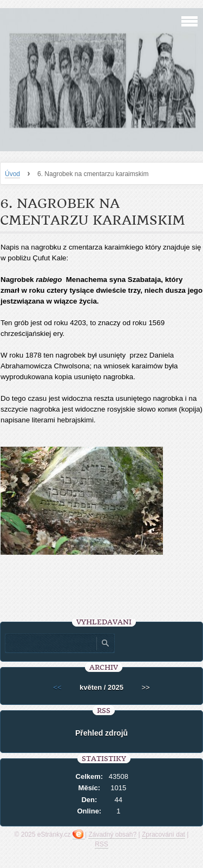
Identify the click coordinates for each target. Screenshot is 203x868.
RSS (101, 844)
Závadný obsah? (112, 835)
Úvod (12, 174)
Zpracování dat (163, 835)
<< (57, 687)
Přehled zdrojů (101, 733)
